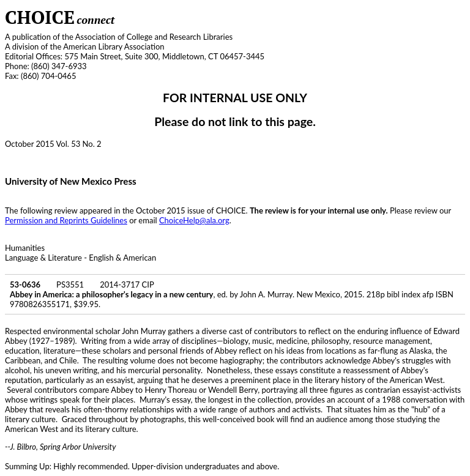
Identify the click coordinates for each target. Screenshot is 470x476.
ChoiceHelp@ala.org (194, 220)
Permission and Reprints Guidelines (66, 220)
